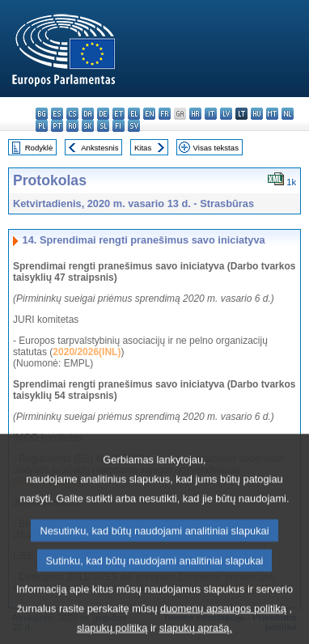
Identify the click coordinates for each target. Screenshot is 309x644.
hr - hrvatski (195, 114)
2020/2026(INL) (87, 352)
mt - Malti (272, 114)
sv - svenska (134, 126)
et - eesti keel (119, 114)
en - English (149, 114)
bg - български (42, 114)
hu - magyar (257, 114)
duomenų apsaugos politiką (223, 630)
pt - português (57, 126)
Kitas (143, 148)
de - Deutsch (103, 114)
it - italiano (211, 114)
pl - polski (42, 126)
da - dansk (88, 114)
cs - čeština (72, 114)
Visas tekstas (216, 148)
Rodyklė (39, 148)
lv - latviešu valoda (226, 114)
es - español (57, 114)
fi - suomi (119, 126)
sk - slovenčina (88, 126)
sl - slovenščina (103, 126)
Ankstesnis (99, 148)
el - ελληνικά (134, 114)
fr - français (165, 114)
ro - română (72, 126)
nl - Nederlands (288, 114)
